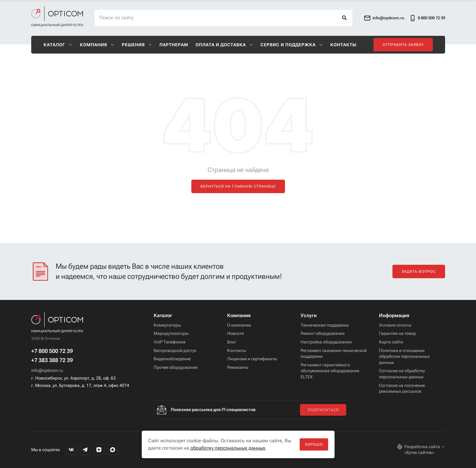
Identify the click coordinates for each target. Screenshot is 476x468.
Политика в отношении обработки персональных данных (404, 356)
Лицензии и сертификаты (252, 359)
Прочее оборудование (176, 367)
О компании (239, 325)
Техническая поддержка (325, 325)
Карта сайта (391, 342)
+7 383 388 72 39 (52, 360)
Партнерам (174, 45)
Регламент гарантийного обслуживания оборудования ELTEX (330, 371)
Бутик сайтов (419, 452)
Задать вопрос (419, 271)
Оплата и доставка (224, 45)
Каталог (58, 45)
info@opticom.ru (47, 370)
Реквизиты (238, 367)
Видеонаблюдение (172, 359)
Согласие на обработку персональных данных (402, 374)
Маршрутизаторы (171, 333)
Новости (236, 333)
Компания (97, 45)
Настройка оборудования (326, 342)
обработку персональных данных (228, 448)
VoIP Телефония (170, 342)
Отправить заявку (403, 45)
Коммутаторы (167, 325)
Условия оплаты (395, 325)
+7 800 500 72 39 (52, 351)
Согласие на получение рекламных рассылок (402, 388)
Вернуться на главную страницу (238, 186)
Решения (137, 45)
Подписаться (323, 410)
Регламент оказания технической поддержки (334, 354)
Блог (232, 342)
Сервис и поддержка (292, 45)
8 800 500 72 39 (427, 18)
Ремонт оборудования (323, 333)
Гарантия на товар (397, 333)
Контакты (343, 45)
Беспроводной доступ (175, 350)
